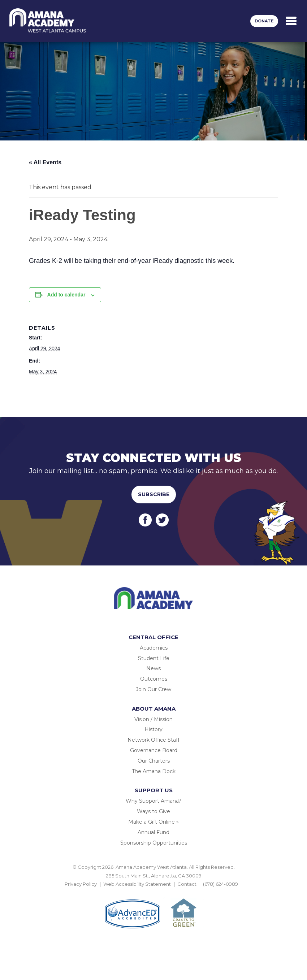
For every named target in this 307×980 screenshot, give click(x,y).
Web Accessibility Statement (137, 884)
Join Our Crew (153, 689)
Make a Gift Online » (153, 822)
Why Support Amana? (153, 801)
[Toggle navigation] (291, 21)
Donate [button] (264, 21)
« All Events (45, 162)
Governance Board (154, 750)
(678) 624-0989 (220, 884)
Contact (187, 884)
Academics (154, 648)
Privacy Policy (81, 884)
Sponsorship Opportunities (154, 843)
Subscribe (154, 494)
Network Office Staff (153, 740)
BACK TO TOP (153, 893)
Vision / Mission (153, 719)
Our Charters (154, 761)
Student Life (154, 658)
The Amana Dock (154, 771)
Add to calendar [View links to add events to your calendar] (66, 295)
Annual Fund (153, 832)
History (153, 729)
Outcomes (154, 679)
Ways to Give (153, 811)
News (153, 668)
